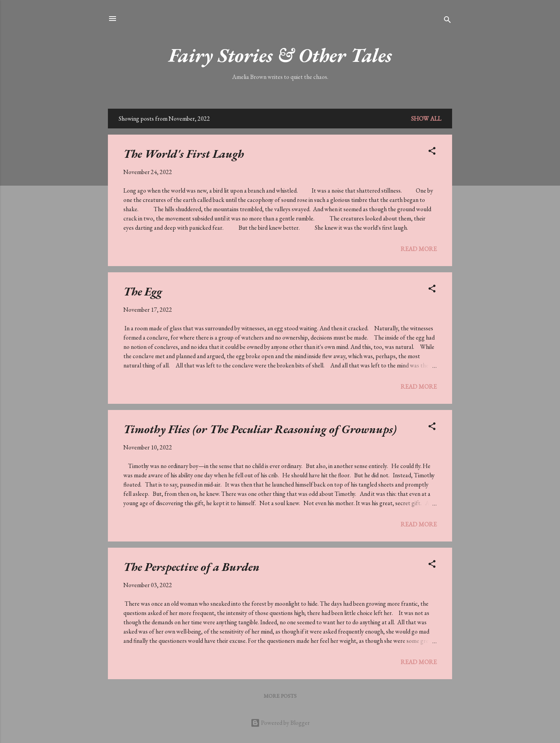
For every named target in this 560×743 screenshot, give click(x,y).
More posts (280, 696)
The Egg (143, 291)
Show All (426, 119)
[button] (432, 152)
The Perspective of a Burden (191, 567)
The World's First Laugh (184, 154)
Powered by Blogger (280, 723)
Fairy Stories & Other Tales (280, 55)
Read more (419, 249)
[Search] (447, 21)
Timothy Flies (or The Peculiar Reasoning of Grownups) (260, 429)
